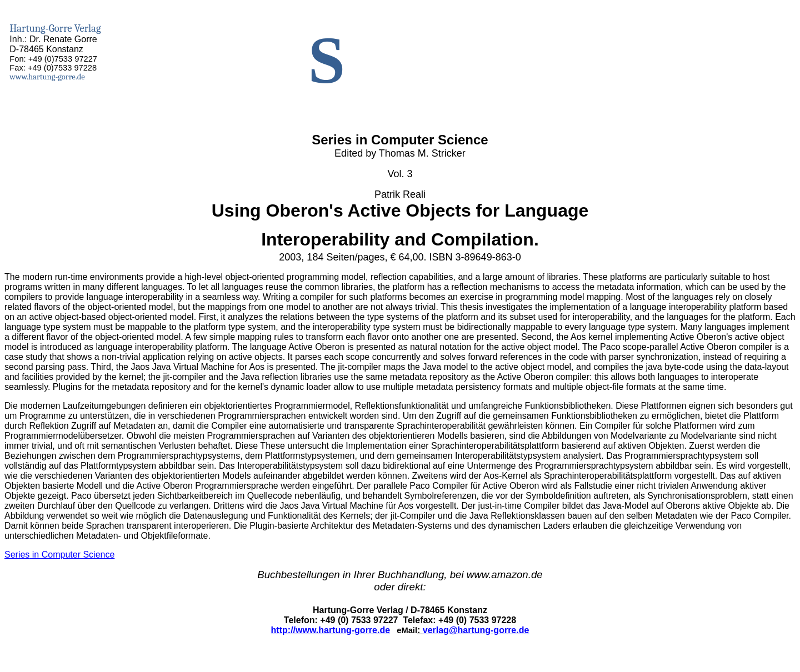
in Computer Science (59, 555)
